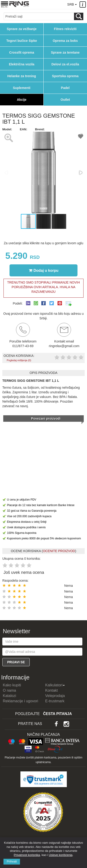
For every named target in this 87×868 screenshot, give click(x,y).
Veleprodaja (55, 696)
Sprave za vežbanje (22, 29)
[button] (81, 173)
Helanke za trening (22, 76)
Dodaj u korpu (44, 270)
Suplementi (22, 88)
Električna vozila (22, 64)
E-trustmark (55, 701)
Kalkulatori (55, 685)
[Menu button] (5, 4)
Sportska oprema (65, 76)
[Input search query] (39, 16)
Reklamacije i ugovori (20, 701)
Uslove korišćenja (61, 855)
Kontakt (52, 690)
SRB (72, 4)
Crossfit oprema (22, 52)
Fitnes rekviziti (65, 29)
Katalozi (9, 696)
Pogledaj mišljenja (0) (19, 360)
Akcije (22, 100)
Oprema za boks (65, 41)
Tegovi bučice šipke (22, 41)
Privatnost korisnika (27, 855)
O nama (9, 690)
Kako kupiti (12, 685)
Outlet (65, 100)
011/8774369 (52, 4)
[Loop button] (79, 16)
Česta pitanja (58, 714)
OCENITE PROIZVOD (59, 551)
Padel (65, 88)
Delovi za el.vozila (65, 64)
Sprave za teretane (65, 52)
